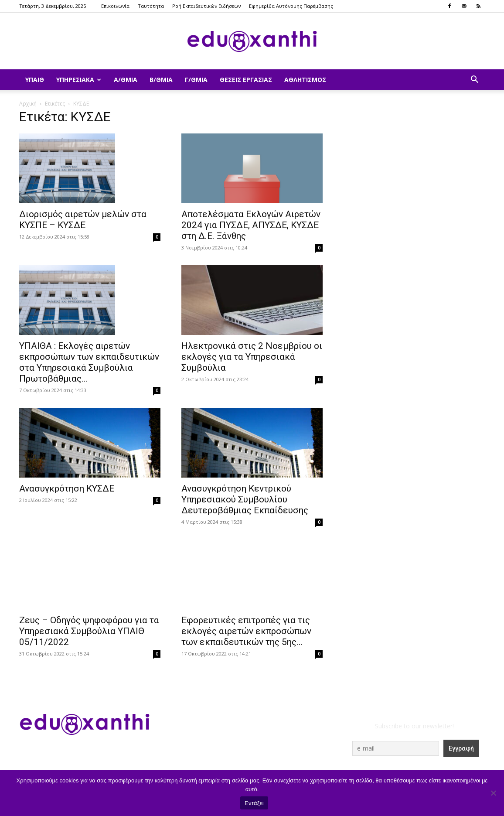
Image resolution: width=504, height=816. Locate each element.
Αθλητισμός (305, 80)
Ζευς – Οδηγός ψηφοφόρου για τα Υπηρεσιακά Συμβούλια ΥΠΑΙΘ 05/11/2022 (89, 631)
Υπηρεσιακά (79, 80)
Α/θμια (126, 80)
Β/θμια (161, 80)
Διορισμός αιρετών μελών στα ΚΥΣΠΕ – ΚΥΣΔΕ (83, 220)
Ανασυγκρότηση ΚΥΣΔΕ (67, 488)
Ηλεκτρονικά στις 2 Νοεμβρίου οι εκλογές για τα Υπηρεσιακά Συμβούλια (252, 357)
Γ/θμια (196, 80)
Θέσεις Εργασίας (246, 80)
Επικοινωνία (115, 6)
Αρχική (28, 104)
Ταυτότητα (151, 6)
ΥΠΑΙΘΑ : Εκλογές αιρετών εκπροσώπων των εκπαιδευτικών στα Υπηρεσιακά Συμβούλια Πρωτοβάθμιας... (89, 362)
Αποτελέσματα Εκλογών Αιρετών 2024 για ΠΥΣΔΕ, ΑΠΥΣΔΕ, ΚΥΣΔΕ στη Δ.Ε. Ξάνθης (251, 225)
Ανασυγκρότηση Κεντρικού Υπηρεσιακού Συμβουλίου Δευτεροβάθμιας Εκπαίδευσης (245, 499)
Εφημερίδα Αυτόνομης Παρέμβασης (291, 6)
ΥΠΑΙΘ (35, 80)
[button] (474, 80)
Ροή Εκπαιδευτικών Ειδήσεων (206, 6)
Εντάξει (254, 803)
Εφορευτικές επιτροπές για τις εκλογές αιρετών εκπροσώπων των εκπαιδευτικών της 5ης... (246, 631)
